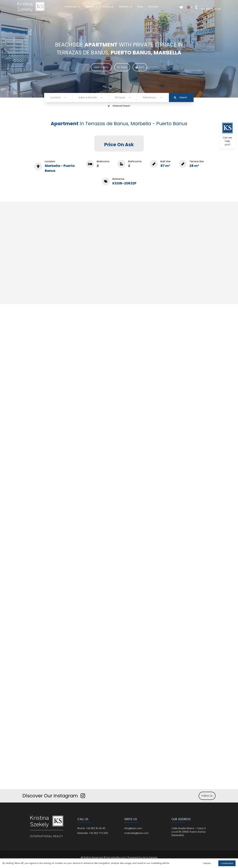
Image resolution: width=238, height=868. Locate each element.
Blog (140, 7)
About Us (108, 7)
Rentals (92, 7)
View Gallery (101, 67)
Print (140, 67)
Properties (72, 7)
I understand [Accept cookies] (227, 863)
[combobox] (51, 98)
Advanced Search (119, 106)
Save (122, 67)
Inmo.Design (150, 857)
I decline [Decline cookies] (207, 863)
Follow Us (207, 796)
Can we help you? (227, 134)
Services (126, 7)
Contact (153, 7)
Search (180, 97)
